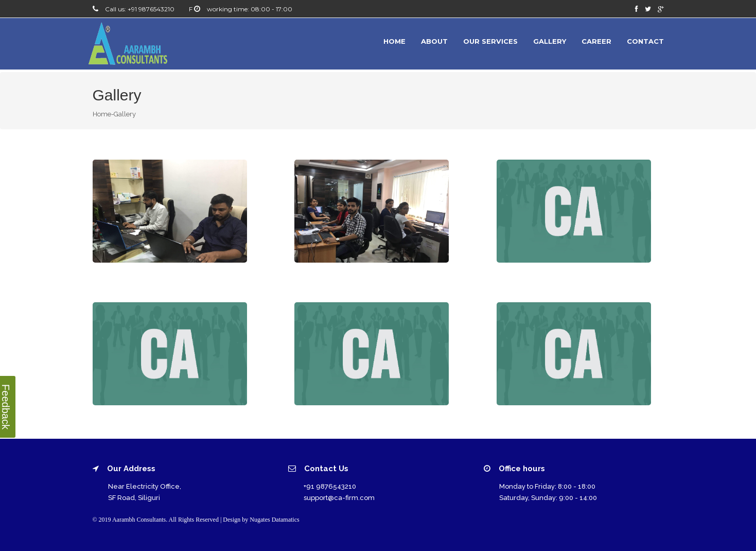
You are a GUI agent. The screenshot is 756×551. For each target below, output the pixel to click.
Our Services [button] (490, 41)
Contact (645, 41)
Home (394, 41)
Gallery (550, 41)
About (434, 41)
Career (596, 41)
